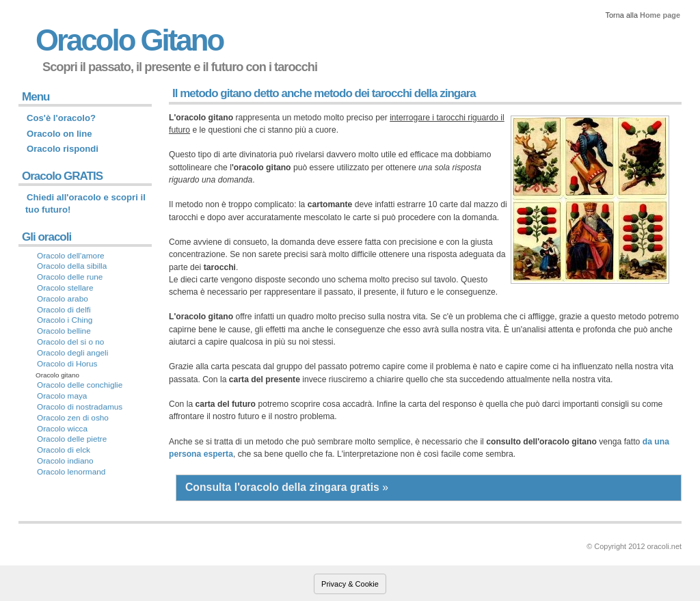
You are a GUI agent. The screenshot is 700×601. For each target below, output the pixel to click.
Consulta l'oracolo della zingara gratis (282, 487)
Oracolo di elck (64, 450)
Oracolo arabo (63, 299)
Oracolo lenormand (71, 472)
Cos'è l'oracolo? (61, 118)
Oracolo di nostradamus (80, 407)
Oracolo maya (62, 396)
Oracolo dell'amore (71, 256)
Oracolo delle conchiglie (80, 385)
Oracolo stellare (65, 288)
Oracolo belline (64, 331)
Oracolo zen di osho (73, 418)
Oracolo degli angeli (72, 353)
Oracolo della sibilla (72, 266)
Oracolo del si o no (70, 342)
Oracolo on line (59, 134)
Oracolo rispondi (63, 149)
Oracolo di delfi (64, 310)
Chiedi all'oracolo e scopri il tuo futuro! (85, 203)
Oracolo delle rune (70, 277)
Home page (660, 15)
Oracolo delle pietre (72, 439)
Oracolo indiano (65, 461)
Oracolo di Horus (67, 364)
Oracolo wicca (62, 429)
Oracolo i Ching (65, 320)
